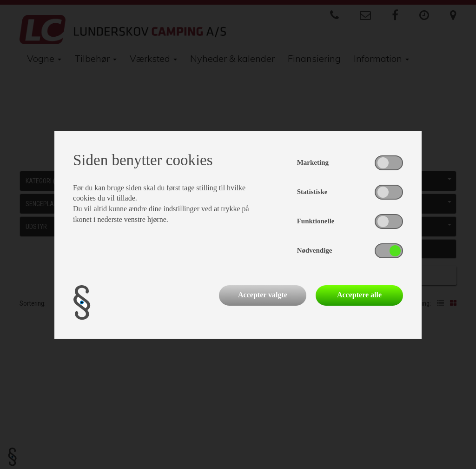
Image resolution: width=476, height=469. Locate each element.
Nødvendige (315, 250)
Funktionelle (316, 221)
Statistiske (312, 192)
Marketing (313, 162)
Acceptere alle (359, 295)
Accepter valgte (263, 295)
